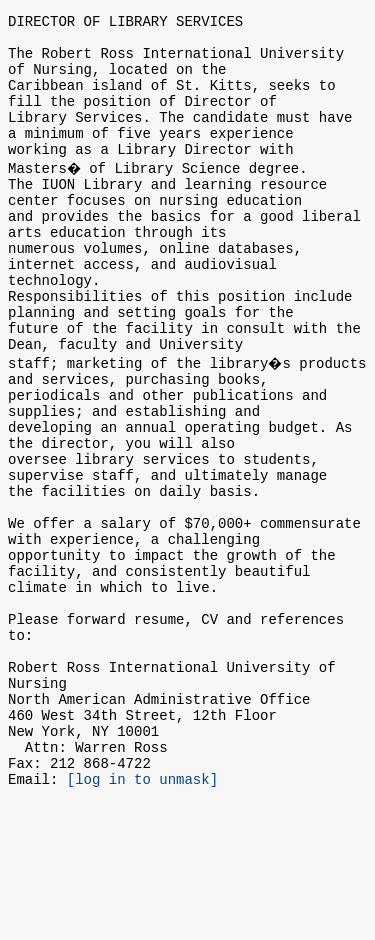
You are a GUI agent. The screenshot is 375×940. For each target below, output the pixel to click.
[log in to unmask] (142, 916)
